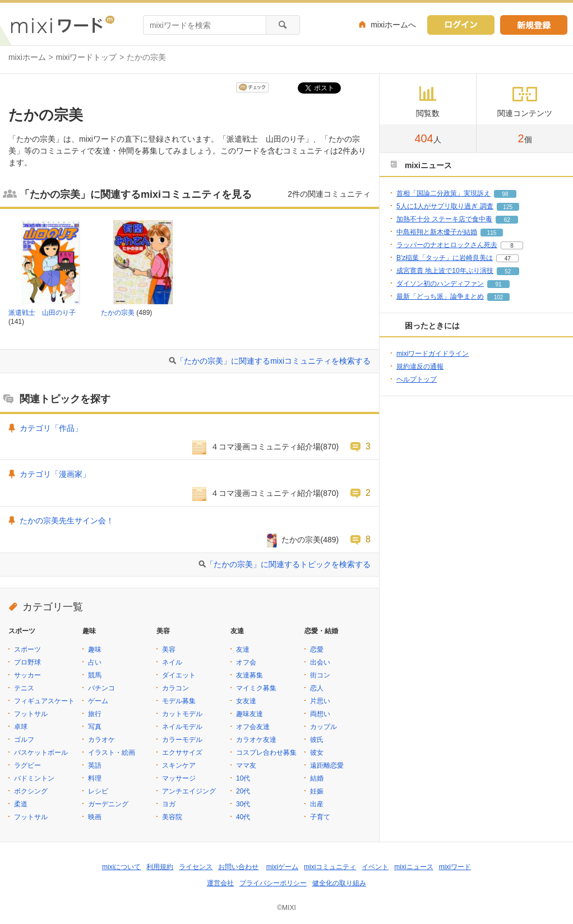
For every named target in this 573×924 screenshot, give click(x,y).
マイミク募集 (256, 688)
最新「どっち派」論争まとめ (440, 296)
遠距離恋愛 (327, 765)
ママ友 (246, 765)
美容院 (172, 817)
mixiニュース (413, 867)
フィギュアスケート (44, 701)
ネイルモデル (182, 727)
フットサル (31, 714)
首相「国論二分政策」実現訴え (443, 193)
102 (499, 297)
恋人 (317, 688)
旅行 (95, 714)
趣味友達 (249, 714)
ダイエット (179, 675)
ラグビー (27, 765)
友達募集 (249, 675)
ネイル (172, 662)
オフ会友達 (253, 727)
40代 (243, 817)
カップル (324, 727)
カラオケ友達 (256, 740)
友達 (243, 649)
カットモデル (182, 714)
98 (505, 194)
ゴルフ (24, 740)
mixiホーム (27, 57)
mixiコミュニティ (330, 867)
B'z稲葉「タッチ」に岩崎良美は (445, 258)
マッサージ (179, 778)
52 (508, 271)
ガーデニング (108, 804)
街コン (320, 675)
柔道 (21, 804)
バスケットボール (41, 753)
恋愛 (317, 649)
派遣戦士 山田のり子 (42, 313)
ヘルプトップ (417, 379)
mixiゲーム (282, 867)
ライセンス (196, 867)
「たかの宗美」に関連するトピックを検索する (288, 564)
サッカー (27, 675)
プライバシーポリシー (273, 883)
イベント (375, 867)
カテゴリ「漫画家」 (55, 474)
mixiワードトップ (87, 57)
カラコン (175, 688)
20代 (243, 791)
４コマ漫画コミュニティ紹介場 (266, 447)
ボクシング (31, 791)
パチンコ (101, 688)
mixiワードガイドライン (433, 354)
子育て (320, 817)
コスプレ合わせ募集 (266, 753)
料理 (95, 778)
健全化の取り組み (339, 883)
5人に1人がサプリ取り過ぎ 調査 (445, 206)
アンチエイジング (189, 791)
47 (508, 259)
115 (492, 233)
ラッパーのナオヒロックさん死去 (447, 245)
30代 (243, 804)
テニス (24, 688)
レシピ (98, 791)
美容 (169, 649)
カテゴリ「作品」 (51, 428)
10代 (243, 778)
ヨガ (169, 804)
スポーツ (27, 649)
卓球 (21, 727)
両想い (320, 714)
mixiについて (121, 867)
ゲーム (98, 701)
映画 (95, 817)
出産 (317, 804)
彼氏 (317, 740)
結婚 (317, 778)
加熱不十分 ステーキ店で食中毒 (444, 219)
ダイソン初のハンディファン (440, 284)
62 (507, 220)
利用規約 (160, 867)
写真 (95, 727)
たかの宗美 (118, 313)
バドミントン (34, 778)
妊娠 (317, 791)
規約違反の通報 (420, 366)
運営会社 (220, 883)
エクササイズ (182, 753)
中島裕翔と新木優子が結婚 (437, 232)
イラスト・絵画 (112, 753)
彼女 (317, 753)
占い (95, 662)
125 (508, 207)
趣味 (95, 649)
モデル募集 (179, 701)
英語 (95, 765)
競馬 (95, 675)
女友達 (246, 701)
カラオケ (101, 740)
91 (498, 284)
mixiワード (455, 867)
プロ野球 (27, 662)
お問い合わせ (238, 867)
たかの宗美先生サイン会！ (67, 521)
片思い (320, 701)
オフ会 (246, 662)
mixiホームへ (393, 25)
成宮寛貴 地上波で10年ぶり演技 (445, 271)
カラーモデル (182, 740)
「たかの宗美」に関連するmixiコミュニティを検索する (273, 361)
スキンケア (179, 765)
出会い (320, 662)
